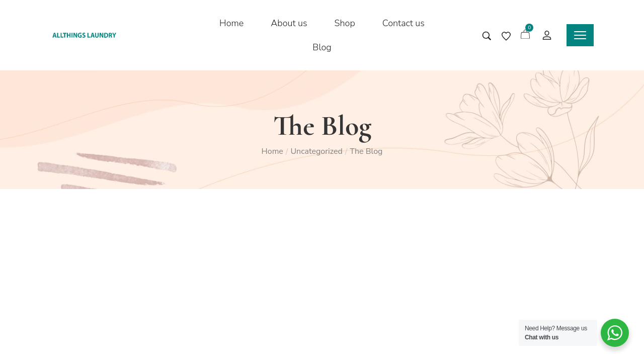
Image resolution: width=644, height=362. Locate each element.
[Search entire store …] (487, 36)
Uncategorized (316, 151)
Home (272, 151)
